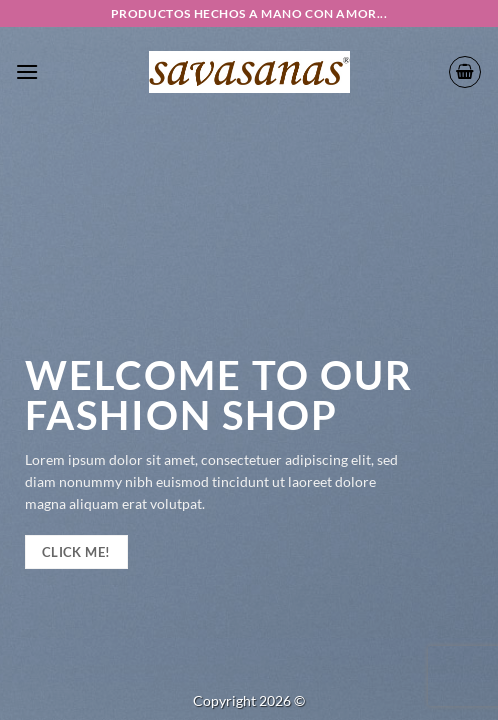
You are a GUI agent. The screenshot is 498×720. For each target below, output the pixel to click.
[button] (27, 71)
